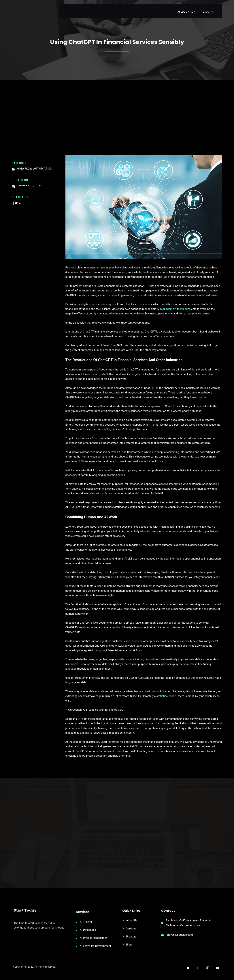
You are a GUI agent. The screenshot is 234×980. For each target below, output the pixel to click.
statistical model (166, 693)
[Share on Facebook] (13, 200)
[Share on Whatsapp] (19, 200)
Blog (214, 8)
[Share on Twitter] (16, 200)
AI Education (192, 8)
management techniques (175, 306)
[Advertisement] (117, 122)
